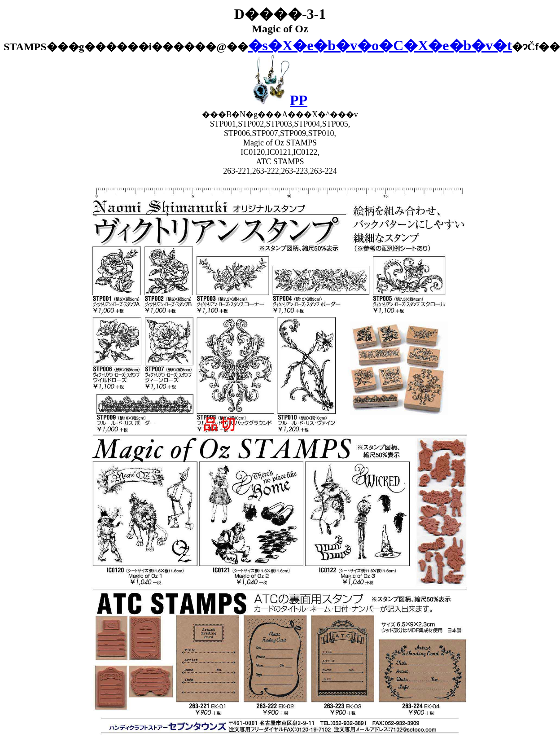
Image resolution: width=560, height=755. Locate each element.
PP (280, 100)
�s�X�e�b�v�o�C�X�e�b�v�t (380, 45)
